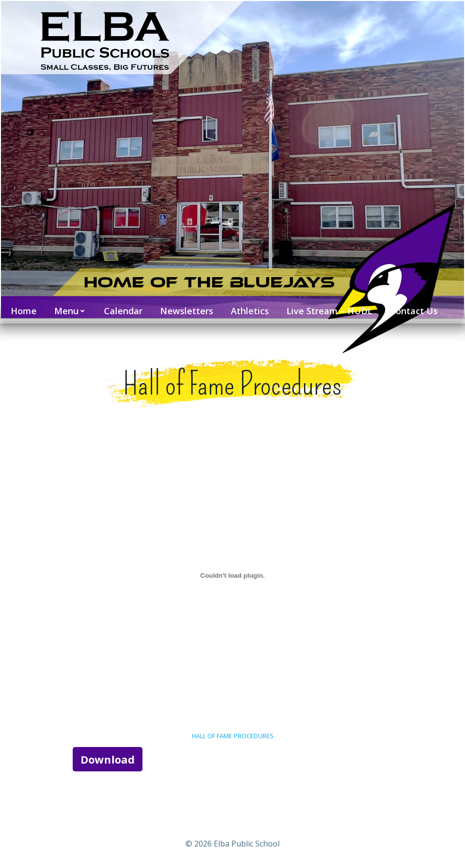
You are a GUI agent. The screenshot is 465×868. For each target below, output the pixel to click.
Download (110, 756)
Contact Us (412, 306)
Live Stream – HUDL (327, 306)
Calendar (121, 306)
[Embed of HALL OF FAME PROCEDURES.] (233, 572)
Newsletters (185, 306)
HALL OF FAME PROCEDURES (233, 733)
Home (22, 306)
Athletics (248, 306)
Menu (68, 306)
